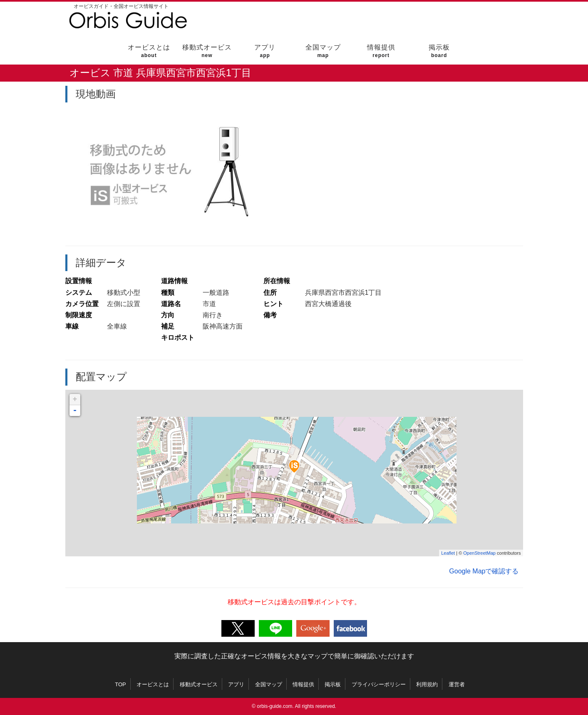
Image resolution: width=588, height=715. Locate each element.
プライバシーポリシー (379, 684)
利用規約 (427, 684)
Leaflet (448, 553)
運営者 (457, 684)
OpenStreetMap (479, 553)
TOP (120, 684)
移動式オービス (207, 51)
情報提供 (381, 51)
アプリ (265, 51)
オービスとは (149, 51)
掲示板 (439, 51)
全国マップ (323, 51)
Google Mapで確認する (484, 571)
